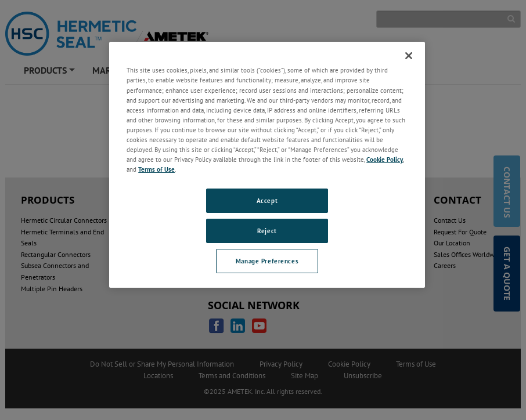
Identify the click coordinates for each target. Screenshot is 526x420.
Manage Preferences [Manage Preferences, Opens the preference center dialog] (267, 261)
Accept (267, 200)
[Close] (409, 56)
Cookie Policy (385, 159)
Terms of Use (156, 169)
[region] (267, 164)
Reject (267, 231)
